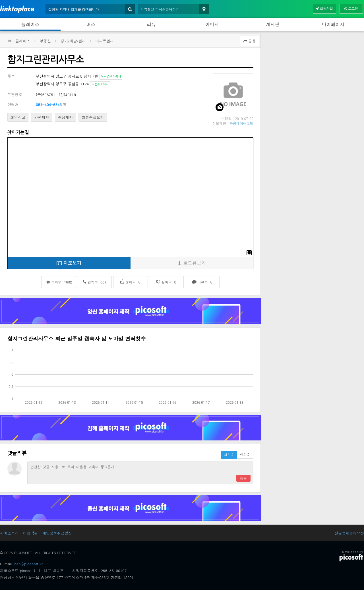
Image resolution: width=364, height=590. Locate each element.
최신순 (229, 455)
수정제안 (65, 117)
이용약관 (30, 533)
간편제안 (42, 117)
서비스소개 (9, 533)
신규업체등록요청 (349, 533)
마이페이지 (333, 24)
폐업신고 (18, 117)
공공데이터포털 (241, 123)
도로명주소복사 (111, 77)
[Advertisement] (53, 87)
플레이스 (30, 24)
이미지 (212, 24)
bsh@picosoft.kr (29, 564)
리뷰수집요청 (93, 117)
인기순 (245, 455)
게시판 (273, 24)
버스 (91, 24)
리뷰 (152, 24)
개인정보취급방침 (57, 533)
